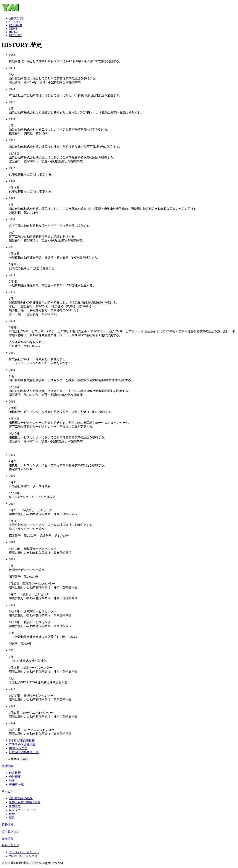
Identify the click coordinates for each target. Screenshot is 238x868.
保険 (12, 814)
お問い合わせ (10, 845)
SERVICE (15, 22)
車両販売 (15, 806)
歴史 (12, 781)
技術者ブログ (10, 832)
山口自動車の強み (21, 798)
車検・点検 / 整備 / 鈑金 (25, 802)
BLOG (13, 32)
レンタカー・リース (22, 810)
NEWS (13, 29)
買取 (12, 818)
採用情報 (7, 838)
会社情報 (7, 766)
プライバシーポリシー (24, 852)
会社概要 (15, 777)
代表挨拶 (15, 773)
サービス (7, 791)
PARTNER (15, 25)
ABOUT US (16, 18)
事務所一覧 (16, 785)
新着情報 (7, 825)
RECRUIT (15, 35)
